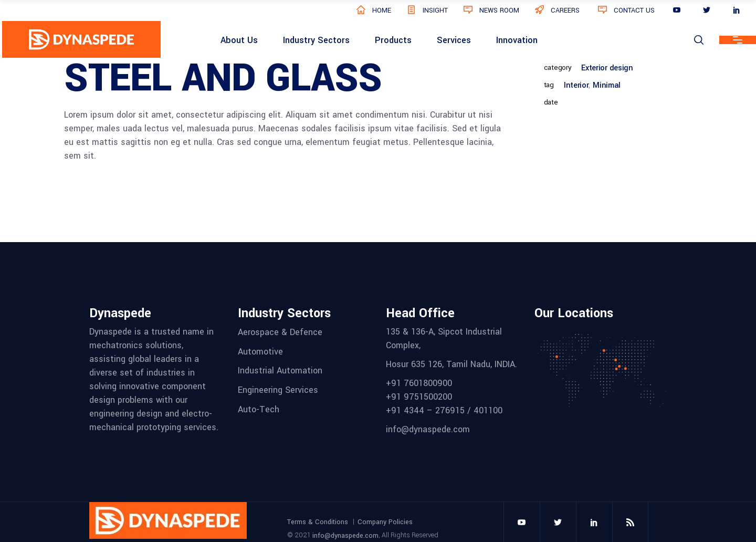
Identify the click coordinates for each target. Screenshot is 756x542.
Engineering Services (278, 390)
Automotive (260, 351)
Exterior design (607, 68)
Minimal (607, 85)
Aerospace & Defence (280, 332)
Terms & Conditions (318, 522)
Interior (576, 85)
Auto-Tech (259, 409)
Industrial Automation (280, 371)
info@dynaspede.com (345, 535)
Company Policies (385, 522)
